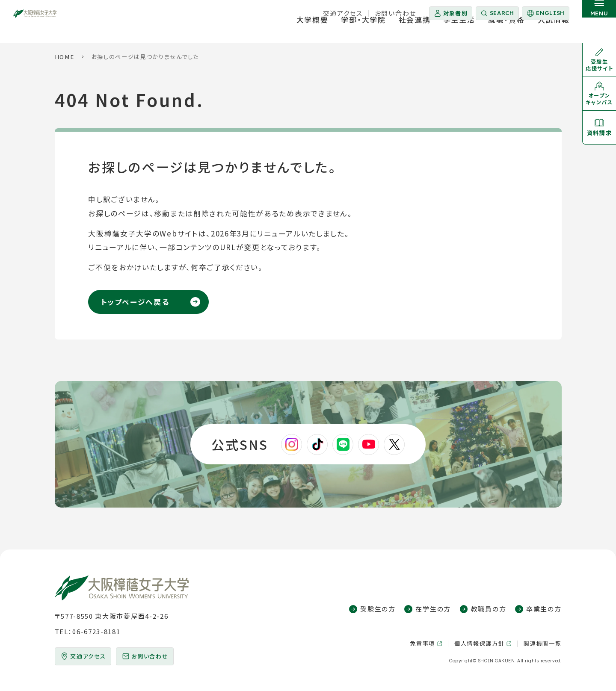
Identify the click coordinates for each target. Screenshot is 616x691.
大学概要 (312, 31)
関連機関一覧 (542, 643)
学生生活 (459, 31)
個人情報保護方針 (480, 644)
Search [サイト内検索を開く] (502, 13)
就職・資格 (506, 31)
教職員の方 (489, 609)
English (545, 15)
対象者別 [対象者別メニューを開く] (455, 13)
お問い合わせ (395, 13)
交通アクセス (343, 13)
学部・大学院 (363, 31)
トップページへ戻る (135, 302)
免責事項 (422, 644)
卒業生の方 (544, 609)
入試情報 (554, 31)
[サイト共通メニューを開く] (599, 22)
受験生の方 (378, 609)
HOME (65, 57)
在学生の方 (433, 609)
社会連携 (415, 31)
